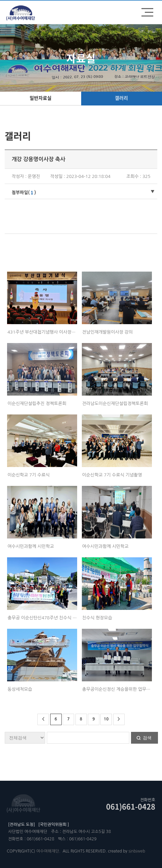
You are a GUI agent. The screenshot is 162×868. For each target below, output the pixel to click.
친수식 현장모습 (97, 618)
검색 (147, 738)
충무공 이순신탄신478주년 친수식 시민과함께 (50, 618)
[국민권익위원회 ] (54, 825)
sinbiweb (137, 851)
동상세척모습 (20, 689)
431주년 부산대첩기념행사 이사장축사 (43, 332)
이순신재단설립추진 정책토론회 (37, 404)
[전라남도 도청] (22, 825)
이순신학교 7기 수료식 (28, 475)
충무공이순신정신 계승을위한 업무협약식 (120, 689)
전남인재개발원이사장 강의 (107, 332)
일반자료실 (41, 98)
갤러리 (121, 98)
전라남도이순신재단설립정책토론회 (115, 404)
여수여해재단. (48, 851)
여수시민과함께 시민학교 (31, 546)
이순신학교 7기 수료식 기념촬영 (112, 475)
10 (106, 719)
